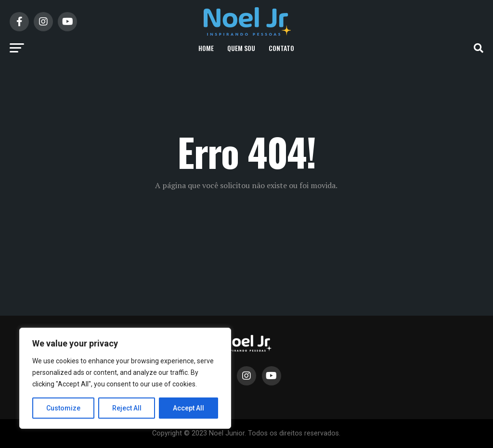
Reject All (127, 408)
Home (206, 48)
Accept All (188, 408)
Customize (63, 408)
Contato (281, 48)
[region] (125, 378)
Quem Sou (241, 48)
